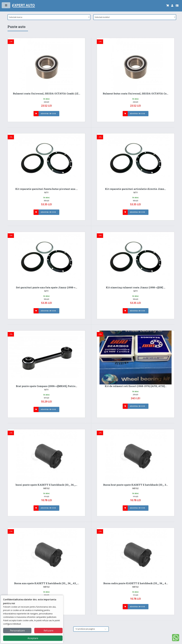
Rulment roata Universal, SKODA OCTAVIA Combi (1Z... (46, 94)
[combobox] (49, 17)
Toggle (6, 6)
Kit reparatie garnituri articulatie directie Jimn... (136, 189)
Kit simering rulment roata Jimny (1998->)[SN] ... (136, 287)
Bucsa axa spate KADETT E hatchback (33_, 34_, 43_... (46, 583)
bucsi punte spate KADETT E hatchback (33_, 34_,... (46, 485)
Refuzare (48, 631)
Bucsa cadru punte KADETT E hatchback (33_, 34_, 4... (136, 583)
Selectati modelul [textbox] (102, 17)
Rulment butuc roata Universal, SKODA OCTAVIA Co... (136, 94)
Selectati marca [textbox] (16, 17)
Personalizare (17, 631)
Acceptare (33, 638)
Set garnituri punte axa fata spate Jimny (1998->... (46, 287)
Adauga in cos (48, 114)
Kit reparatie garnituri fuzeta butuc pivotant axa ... (46, 189)
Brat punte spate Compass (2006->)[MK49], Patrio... (46, 386)
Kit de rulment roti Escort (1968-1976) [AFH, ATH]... (136, 386)
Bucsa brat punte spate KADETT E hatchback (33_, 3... (136, 485)
